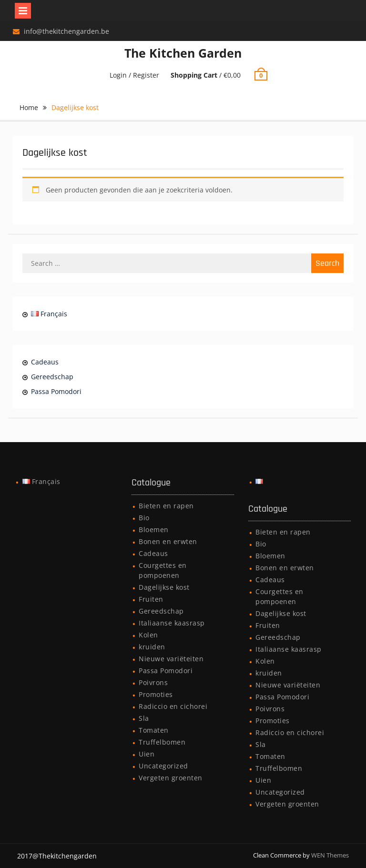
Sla (144, 718)
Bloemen (154, 530)
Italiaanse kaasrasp (172, 623)
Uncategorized (163, 766)
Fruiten (151, 599)
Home (29, 107)
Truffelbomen (162, 742)
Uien (147, 754)
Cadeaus (45, 362)
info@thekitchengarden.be (66, 31)
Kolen (148, 635)
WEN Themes (330, 855)
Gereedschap (52, 377)
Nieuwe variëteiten (171, 659)
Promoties (156, 694)
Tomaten (154, 730)
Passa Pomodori (56, 391)
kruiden (152, 647)
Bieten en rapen (166, 506)
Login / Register (134, 75)
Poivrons (153, 682)
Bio (144, 518)
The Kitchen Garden (183, 53)
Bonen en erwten (168, 541)
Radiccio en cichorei (173, 706)
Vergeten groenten (171, 778)
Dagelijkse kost (164, 587)
